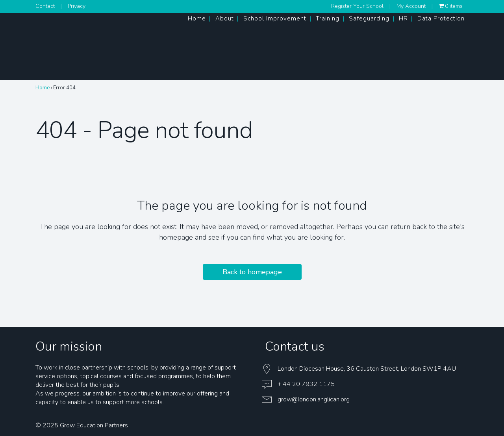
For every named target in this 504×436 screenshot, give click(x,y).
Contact (45, 6)
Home (43, 88)
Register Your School (357, 6)
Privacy (77, 6)
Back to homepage (252, 272)
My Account (411, 6)
